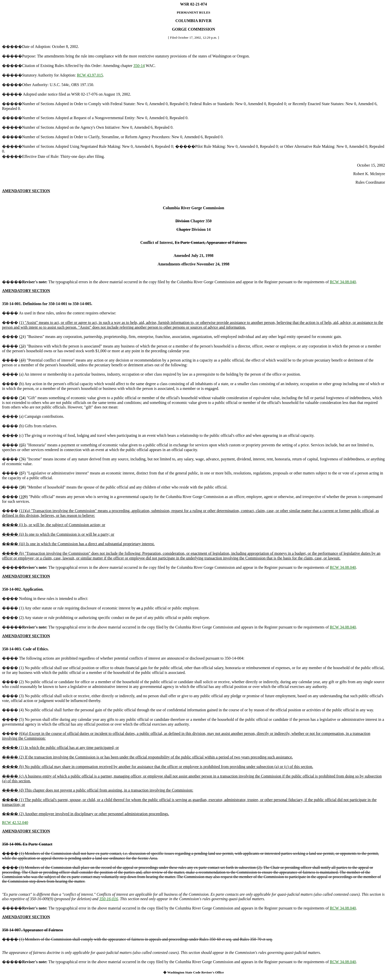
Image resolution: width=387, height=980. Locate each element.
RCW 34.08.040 (343, 282)
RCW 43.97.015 (90, 75)
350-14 (139, 66)
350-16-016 (109, 899)
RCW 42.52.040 (15, 823)
